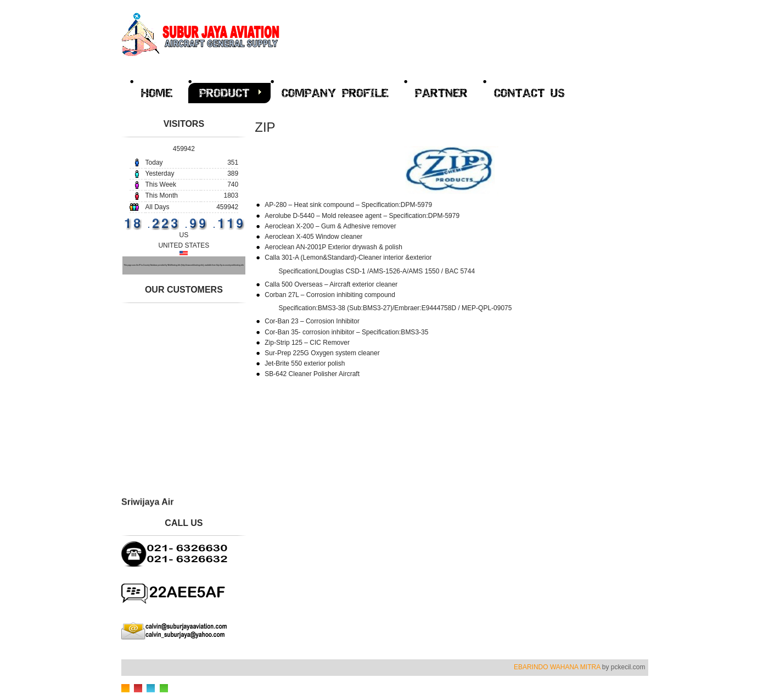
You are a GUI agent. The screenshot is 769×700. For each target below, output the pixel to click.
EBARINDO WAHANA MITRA (557, 667)
